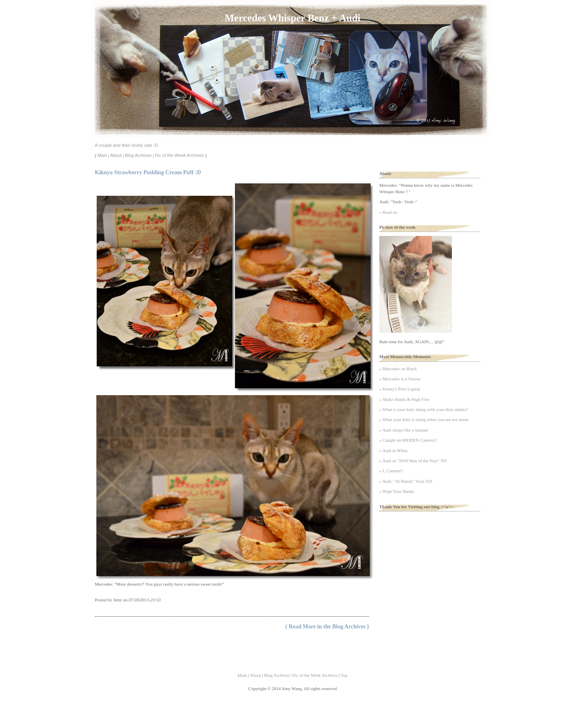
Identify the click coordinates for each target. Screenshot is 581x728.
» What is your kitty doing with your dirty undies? (424, 409)
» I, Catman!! (391, 471)
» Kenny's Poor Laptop (400, 389)
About (116, 155)
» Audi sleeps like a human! (404, 430)
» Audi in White (393, 451)
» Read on (388, 212)
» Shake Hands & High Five (404, 399)
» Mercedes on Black (398, 369)
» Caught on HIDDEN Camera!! (408, 440)
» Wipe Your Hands (397, 491)
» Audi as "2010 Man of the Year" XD (413, 461)
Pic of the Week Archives (179, 155)
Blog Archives (138, 155)
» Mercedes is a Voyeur (400, 379)
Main (102, 155)
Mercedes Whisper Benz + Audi (293, 18)
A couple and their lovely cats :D (126, 145)
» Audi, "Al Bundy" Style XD (406, 481)
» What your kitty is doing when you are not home (424, 419)
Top (344, 675)
